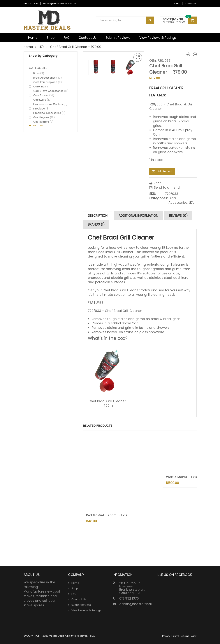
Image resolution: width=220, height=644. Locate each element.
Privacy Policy (170, 636)
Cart (177, 4)
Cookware (40, 100)
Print (155, 183)
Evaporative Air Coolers (48, 104)
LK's (42, 47)
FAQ (67, 38)
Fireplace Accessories (47, 113)
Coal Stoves (41, 95)
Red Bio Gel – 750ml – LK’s (107, 515)
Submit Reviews (118, 38)
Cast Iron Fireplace (45, 82)
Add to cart (165, 171)
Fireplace (39, 109)
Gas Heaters (41, 122)
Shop (51, 38)
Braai (36, 73)
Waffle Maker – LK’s (182, 477)
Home (33, 38)
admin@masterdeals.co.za (60, 4)
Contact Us (88, 38)
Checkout (191, 4)
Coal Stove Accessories (48, 91)
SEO (93, 636)
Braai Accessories (178, 200)
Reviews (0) (178, 216)
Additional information (138, 216)
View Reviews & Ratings (158, 38)
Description (98, 216)
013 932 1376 (31, 4)
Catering (39, 87)
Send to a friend (164, 188)
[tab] (98, 216)
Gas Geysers (41, 117)
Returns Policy (188, 636)
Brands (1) (96, 224)
